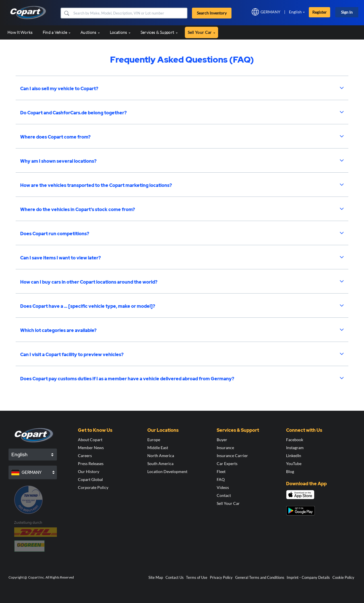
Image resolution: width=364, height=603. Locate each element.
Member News (91, 448)
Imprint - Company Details (308, 577)
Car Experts (227, 463)
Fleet (221, 471)
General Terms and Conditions (260, 577)
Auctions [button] (90, 32)
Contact (224, 495)
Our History (89, 471)
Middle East (158, 448)
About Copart (90, 440)
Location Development (167, 471)
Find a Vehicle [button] (57, 32)
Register (319, 12)
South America (160, 463)
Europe (154, 440)
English (295, 12)
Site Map (156, 577)
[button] (66, 13)
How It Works (20, 32)
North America (161, 456)
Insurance (225, 448)
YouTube (294, 463)
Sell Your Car (228, 503)
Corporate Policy (93, 487)
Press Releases (91, 463)
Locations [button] (120, 32)
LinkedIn (294, 456)
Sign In (347, 12)
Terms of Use (197, 577)
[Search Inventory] (130, 13)
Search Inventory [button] (212, 13)
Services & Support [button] (159, 32)
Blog (290, 471)
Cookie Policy (343, 577)
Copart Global (90, 479)
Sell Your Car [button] (201, 32)
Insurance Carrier (232, 456)
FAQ (221, 479)
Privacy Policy (221, 577)
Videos (223, 487)
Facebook (295, 440)
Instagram (295, 448)
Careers (85, 456)
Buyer (222, 440)
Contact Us (175, 577)
